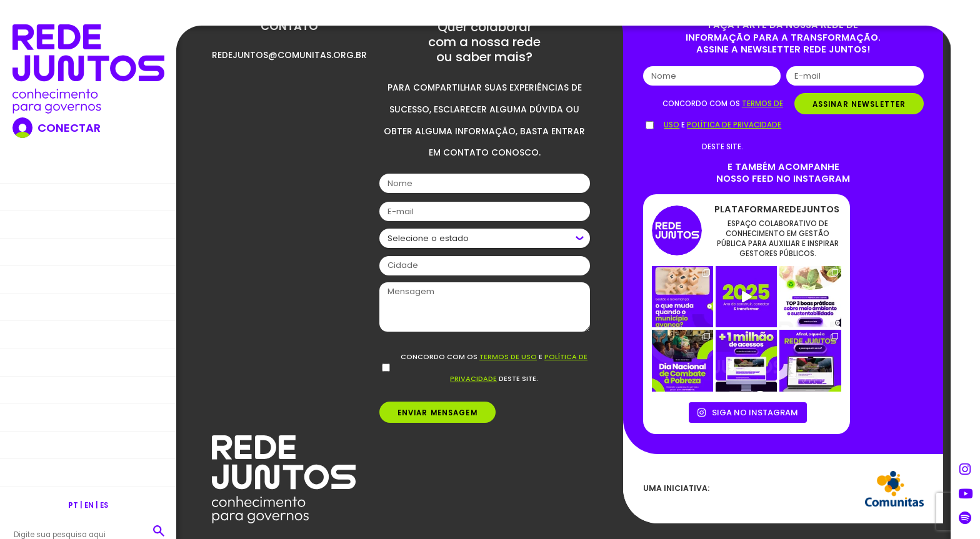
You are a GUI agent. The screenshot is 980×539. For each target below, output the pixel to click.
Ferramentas (88, 362)
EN (89, 505)
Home (88, 169)
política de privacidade (734, 125)
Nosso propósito (88, 196)
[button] (158, 531)
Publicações (88, 334)
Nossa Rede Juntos (88, 224)
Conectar (69, 128)
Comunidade (88, 444)
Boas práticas (88, 279)
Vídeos (88, 389)
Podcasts (88, 417)
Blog (88, 251)
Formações (88, 307)
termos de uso (508, 357)
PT (73, 505)
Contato (88, 472)
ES (104, 505)
